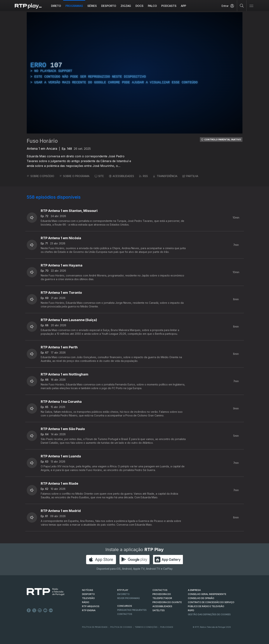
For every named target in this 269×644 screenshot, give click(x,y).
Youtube (45, 610)
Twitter (34, 610)
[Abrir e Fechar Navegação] (251, 6)
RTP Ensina (89, 610)
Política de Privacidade (95, 627)
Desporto (109, 6)
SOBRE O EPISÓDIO (40, 176)
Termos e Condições (146, 627)
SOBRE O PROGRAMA (74, 176)
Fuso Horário (42, 141)
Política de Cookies (121, 627)
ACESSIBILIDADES (122, 176)
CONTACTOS (160, 590)
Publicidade (167, 627)
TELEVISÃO (88, 598)
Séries (92, 6)
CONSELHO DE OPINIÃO (201, 598)
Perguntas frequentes (132, 610)
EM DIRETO (123, 594)
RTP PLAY (123, 590)
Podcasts (169, 6)
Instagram (40, 610)
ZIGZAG (126, 6)
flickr (51, 610)
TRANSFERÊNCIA (165, 176)
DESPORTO (88, 594)
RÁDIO (86, 602)
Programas (74, 6)
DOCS (139, 6)
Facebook (29, 610)
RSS (144, 176)
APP (183, 6)
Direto (56, 6)
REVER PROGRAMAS (129, 598)
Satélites (159, 610)
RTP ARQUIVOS (91, 606)
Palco (152, 6)
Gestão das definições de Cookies (209, 614)
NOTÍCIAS (88, 590)
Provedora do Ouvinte (167, 602)
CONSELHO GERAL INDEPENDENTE (207, 594)
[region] (135, 73)
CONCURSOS (125, 606)
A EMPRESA (194, 590)
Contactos (125, 614)
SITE (99, 176)
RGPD (191, 610)
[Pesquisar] (242, 6)
